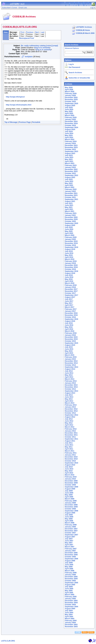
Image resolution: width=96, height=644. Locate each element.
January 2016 (70, 335)
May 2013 (69, 399)
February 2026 (71, 94)
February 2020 (71, 237)
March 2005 (70, 595)
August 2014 (70, 369)
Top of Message (11, 122)
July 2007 (69, 539)
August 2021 (70, 201)
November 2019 (71, 243)
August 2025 (70, 106)
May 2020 (69, 231)
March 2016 (70, 331)
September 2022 (71, 175)
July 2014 (69, 371)
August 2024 (70, 129)
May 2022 (69, 183)
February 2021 (71, 213)
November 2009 (71, 483)
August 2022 (70, 177)
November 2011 (71, 435)
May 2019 (69, 255)
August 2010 (70, 465)
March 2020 (70, 235)
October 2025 (70, 102)
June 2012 (69, 421)
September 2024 (71, 127)
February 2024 (71, 141)
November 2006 (71, 555)
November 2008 (71, 507)
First (22, 32)
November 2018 (71, 267)
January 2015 (70, 359)
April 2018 (69, 281)
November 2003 (71, 627)
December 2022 (71, 169)
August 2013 (70, 393)
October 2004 (70, 605)
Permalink (36, 122)
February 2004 (71, 621)
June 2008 (69, 517)
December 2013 (71, 385)
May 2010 (69, 471)
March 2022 (70, 187)
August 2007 (70, 537)
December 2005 (71, 577)
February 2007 (71, 549)
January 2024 (70, 143)
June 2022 (69, 181)
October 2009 (70, 485)
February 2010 (71, 477)
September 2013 (71, 391)
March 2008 (70, 523)
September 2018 (71, 271)
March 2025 (70, 116)
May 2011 (69, 447)
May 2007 (69, 543)
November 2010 (71, 459)
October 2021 (70, 197)
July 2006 (69, 563)
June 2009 (69, 493)
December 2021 (71, 193)
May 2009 (69, 495)
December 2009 (71, 481)
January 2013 (70, 407)
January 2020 (70, 239)
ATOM (78, 632)
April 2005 (69, 593)
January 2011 (70, 455)
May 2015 (69, 351)
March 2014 (70, 379)
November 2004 (71, 603)
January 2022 (70, 191)
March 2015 (70, 355)
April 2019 (69, 257)
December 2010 (71, 457)
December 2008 (71, 505)
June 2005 (69, 589)
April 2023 (69, 161)
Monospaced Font (27, 38)
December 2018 (71, 265)
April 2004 (69, 617)
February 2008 (71, 525)
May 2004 (69, 615)
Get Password (74, 67)
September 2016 (71, 319)
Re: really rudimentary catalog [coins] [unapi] (39, 46)
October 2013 (70, 389)
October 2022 (70, 173)
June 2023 (69, 157)
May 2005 (69, 591)
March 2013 (70, 403)
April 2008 (69, 521)
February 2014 (71, 381)
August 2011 (70, 441)
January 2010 (70, 479)
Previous (30, 32)
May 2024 (69, 135)
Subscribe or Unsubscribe (79, 78)
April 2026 (69, 90)
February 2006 (71, 573)
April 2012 (69, 425)
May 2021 (69, 207)
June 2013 (69, 397)
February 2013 (71, 405)
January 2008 (70, 527)
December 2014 (71, 361)
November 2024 (71, 123)
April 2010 (69, 473)
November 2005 (71, 579)
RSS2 (91, 632)
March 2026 (70, 92)
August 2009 (70, 489)
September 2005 (71, 583)
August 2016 (70, 321)
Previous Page (25, 122)
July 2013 (69, 395)
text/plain (29, 57)
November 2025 (71, 100)
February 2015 (71, 357)
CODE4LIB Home (83, 30)
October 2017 (70, 293)
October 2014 (70, 365)
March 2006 (70, 571)
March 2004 (70, 619)
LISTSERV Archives (84, 27)
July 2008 (69, 515)
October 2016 (70, 317)
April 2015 (69, 353)
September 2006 (71, 559)
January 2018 (70, 287)
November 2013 (71, 387)
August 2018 (70, 273)
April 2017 (69, 305)
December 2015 (71, 337)
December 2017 (71, 289)
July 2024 (69, 131)
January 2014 (70, 383)
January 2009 (70, 503)
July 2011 (69, 443)
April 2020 (69, 233)
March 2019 (70, 259)
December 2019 (71, 241)
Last (43, 32)
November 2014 (71, 363)
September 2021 (71, 199)
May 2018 (69, 279)
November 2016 (71, 315)
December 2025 (71, 98)
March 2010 (70, 475)
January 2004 (70, 623)
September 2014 (71, 367)
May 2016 (69, 327)
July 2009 (69, 491)
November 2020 (71, 219)
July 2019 (69, 251)
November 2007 (71, 531)
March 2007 (70, 547)
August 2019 (70, 249)
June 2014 (69, 373)
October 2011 (70, 437)
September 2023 (71, 151)
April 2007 (69, 545)
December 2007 (71, 529)
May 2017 (69, 303)
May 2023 (69, 159)
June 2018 (69, 277)
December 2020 (71, 217)
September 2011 (71, 439)
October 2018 (70, 269)
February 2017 (71, 309)
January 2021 (70, 215)
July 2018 (69, 275)
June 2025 (69, 110)
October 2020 (70, 221)
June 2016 (69, 325)
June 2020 (69, 229)
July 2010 (69, 467)
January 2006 (70, 575)
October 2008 (70, 509)
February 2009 (71, 501)
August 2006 (70, 561)
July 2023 (69, 155)
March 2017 (70, 307)
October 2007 (70, 533)
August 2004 (70, 609)
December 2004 (71, 601)
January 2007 (70, 551)
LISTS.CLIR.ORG (8, 641)
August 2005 (70, 585)
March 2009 (70, 499)
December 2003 (71, 625)
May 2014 (69, 375)
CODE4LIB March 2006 (85, 33)
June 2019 (69, 253)
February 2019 (71, 261)
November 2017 (71, 291)
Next (37, 32)
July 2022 (69, 179)
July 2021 (69, 203)
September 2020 (71, 223)
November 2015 (71, 339)
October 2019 (70, 245)
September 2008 (71, 511)
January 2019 (70, 263)
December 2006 (71, 553)
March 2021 (70, 211)
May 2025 (69, 112)
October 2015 (70, 341)
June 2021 (69, 205)
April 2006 (69, 569)
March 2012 (70, 427)
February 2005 (71, 597)
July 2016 (69, 323)
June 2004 (69, 613)
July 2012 (69, 419)
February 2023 (71, 165)
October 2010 (70, 461)
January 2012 (70, 431)
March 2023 (70, 163)
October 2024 (70, 125)
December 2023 (71, 145)
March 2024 (70, 139)
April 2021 (69, 209)
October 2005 (70, 581)
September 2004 (71, 607)
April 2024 (69, 137)
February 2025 (71, 118)
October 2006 (70, 557)
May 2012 (69, 423)
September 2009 (71, 487)
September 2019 (71, 247)
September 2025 (71, 104)
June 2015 (69, 349)
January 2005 (70, 599)
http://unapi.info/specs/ (15, 97)
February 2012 (71, 429)
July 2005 (69, 587)
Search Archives (72, 45)
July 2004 (69, 611)
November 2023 (71, 147)
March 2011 (70, 451)
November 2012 (71, 411)
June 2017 (69, 301)
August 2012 (70, 417)
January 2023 (70, 167)
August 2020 (70, 225)
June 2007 (69, 541)
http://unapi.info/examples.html (19, 105)
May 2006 (69, 567)
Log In (71, 64)
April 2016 (69, 329)
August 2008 (70, 513)
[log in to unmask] (42, 48)
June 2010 (69, 469)
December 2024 (71, 121)
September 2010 (71, 463)
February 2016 (71, 333)
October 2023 (70, 149)
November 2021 (71, 195)
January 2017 (70, 311)
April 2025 (69, 114)
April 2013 (69, 401)
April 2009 (69, 497)
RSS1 (85, 632)
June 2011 (69, 445)
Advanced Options (72, 48)
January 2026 (70, 96)
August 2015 (70, 345)
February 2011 (71, 453)
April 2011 (69, 449)
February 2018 (71, 285)
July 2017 (69, 299)
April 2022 (69, 185)
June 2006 (69, 565)
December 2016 (71, 313)
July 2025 (69, 108)
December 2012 (71, 409)
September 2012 (71, 415)
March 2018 (70, 283)
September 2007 (71, 535)
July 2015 (69, 347)
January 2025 (70, 120)
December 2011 (71, 433)
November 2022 (71, 171)
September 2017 (71, 295)
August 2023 (70, 153)
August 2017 (70, 297)
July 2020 (69, 227)
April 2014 (69, 377)
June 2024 (69, 133)
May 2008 (69, 519)
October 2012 (70, 413)
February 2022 (71, 189)
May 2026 (69, 88)
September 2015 (71, 343)
